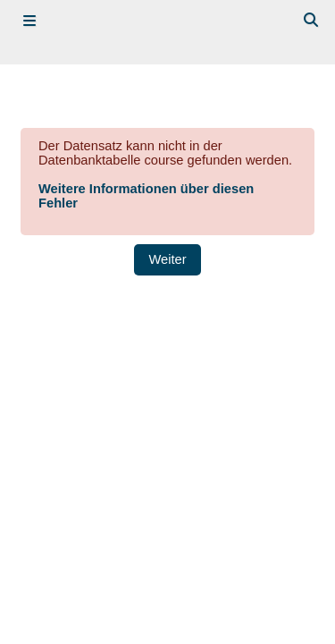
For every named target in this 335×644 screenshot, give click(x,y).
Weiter (167, 259)
